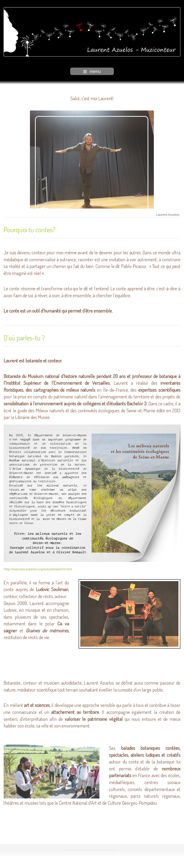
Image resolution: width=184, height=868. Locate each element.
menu (92, 71)
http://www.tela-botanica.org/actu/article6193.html (39, 569)
